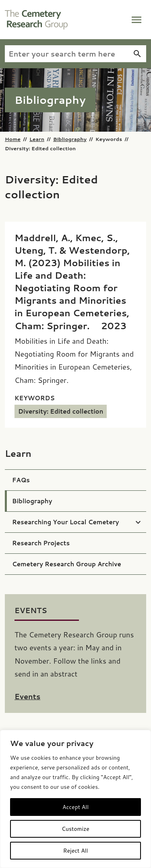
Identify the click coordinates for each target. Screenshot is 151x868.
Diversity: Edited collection (61, 411)
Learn (37, 139)
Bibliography (70, 139)
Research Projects (41, 543)
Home (13, 139)
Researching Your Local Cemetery (66, 522)
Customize (75, 829)
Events (27, 696)
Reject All (76, 851)
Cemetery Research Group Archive (67, 564)
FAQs (21, 480)
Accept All (75, 807)
